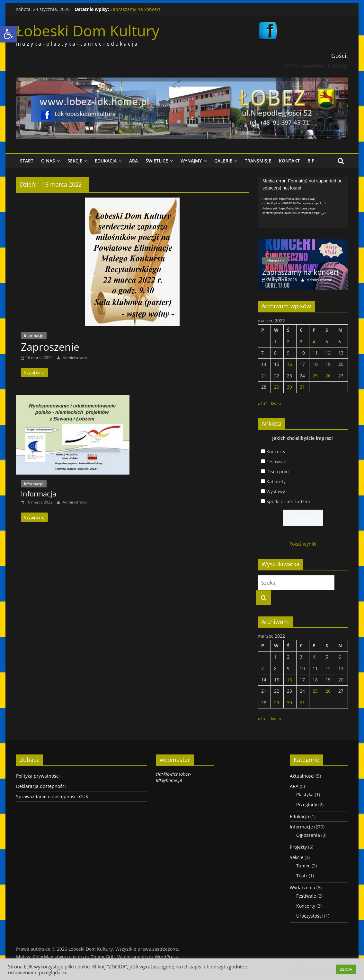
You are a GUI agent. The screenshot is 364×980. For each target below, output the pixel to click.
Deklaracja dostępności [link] (41, 786)
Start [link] (27, 161)
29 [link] (277, 387)
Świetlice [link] (157, 161)
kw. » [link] (276, 403)
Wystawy (276, 491)
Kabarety (276, 481)
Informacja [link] (39, 494)
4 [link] (314, 342)
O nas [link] (48, 161)
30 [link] (289, 387)
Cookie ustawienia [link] (311, 969)
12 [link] (328, 353)
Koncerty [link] (306, 906)
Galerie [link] (223, 161)
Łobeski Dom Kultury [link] (88, 31)
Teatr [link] (302, 876)
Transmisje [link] (258, 161)
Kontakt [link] (289, 161)
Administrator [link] (75, 358)
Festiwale (276, 462)
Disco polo (277, 472)
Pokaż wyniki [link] (303, 544)
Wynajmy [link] (191, 161)
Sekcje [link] (75, 161)
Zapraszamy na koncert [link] (135, 9)
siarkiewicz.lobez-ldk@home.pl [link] (173, 777)
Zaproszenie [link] (50, 347)
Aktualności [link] (302, 776)
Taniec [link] (303, 866)
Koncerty (276, 452)
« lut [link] (262, 403)
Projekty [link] (298, 847)
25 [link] (315, 376)
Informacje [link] (34, 335)
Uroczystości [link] (310, 916)
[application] (303, 203)
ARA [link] (133, 161)
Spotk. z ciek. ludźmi (288, 501)
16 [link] (289, 364)
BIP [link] (311, 161)
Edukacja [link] (106, 161)
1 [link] (275, 342)
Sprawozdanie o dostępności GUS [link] (52, 796)
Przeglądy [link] (307, 804)
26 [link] (328, 376)
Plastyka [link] (305, 795)
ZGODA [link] (346, 969)
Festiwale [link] (306, 896)
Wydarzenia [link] (302, 888)
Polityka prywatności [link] (38, 776)
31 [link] (302, 387)
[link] (8, 34)
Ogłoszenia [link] (308, 835)
